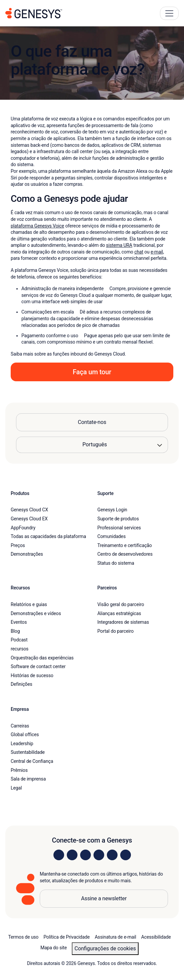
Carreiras (20, 726)
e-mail (157, 252)
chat (139, 252)
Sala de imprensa (28, 779)
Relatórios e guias (29, 604)
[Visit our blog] (126, 855)
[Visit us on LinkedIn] (59, 855)
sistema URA (119, 245)
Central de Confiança (32, 761)
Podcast (19, 640)
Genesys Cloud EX (29, 519)
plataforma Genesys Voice (37, 226)
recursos (20, 649)
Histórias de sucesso (32, 675)
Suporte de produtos (118, 519)
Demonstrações (27, 554)
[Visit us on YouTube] (112, 855)
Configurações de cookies (105, 948)
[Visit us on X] (85, 855)
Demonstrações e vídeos (36, 613)
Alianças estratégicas (119, 613)
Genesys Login (112, 510)
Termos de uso (23, 937)
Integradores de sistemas (123, 622)
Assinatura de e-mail (116, 937)
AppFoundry (23, 528)
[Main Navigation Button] (169, 13)
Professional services (119, 528)
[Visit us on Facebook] (99, 855)
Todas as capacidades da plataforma (48, 536)
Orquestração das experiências (42, 658)
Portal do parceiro (116, 631)
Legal (16, 788)
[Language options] (92, 445)
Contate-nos (92, 422)
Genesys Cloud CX (29, 510)
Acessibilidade (156, 937)
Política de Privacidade (66, 937)
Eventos (19, 622)
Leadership (22, 744)
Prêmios (19, 770)
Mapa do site (54, 948)
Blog (15, 631)
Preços (18, 545)
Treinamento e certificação (125, 545)
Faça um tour (92, 372)
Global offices (25, 734)
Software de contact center (38, 666)
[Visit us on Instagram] (72, 855)
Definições (22, 684)
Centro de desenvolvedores (125, 554)
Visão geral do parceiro (121, 604)
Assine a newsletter (104, 898)
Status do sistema (116, 563)
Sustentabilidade (28, 752)
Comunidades (112, 536)
